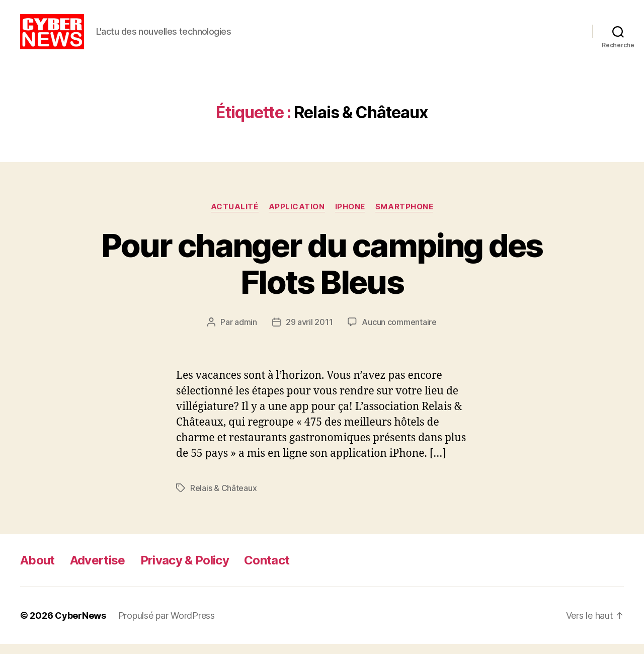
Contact (267, 570)
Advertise (98, 570)
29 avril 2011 (309, 332)
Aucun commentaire (399, 332)
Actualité (235, 217)
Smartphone (405, 217)
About (37, 570)
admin (246, 332)
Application (297, 217)
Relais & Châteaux (223, 498)
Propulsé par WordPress (167, 626)
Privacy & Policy (185, 570)
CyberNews (80, 626)
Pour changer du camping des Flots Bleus (322, 274)
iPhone (350, 217)
